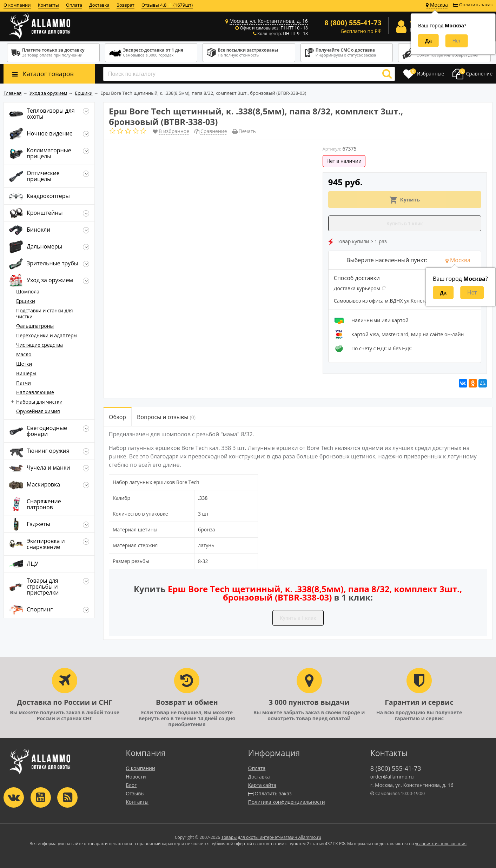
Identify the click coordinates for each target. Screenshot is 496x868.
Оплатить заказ (473, 5)
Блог (131, 785)
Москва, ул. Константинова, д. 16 (269, 21)
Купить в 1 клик (405, 224)
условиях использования (441, 844)
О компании (17, 5)
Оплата (74, 5)
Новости (136, 777)
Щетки (24, 364)
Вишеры (26, 373)
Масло (24, 354)
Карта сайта (262, 785)
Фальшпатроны (35, 326)
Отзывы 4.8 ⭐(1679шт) (167, 5)
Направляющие (35, 392)
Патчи (24, 383)
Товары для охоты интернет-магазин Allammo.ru (271, 837)
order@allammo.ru (392, 777)
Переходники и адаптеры (47, 335)
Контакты (48, 5)
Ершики (26, 301)
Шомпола (28, 291)
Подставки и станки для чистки (45, 313)
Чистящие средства (39, 345)
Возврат (125, 5)
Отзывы (135, 793)
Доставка (99, 5)
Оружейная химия (38, 411)
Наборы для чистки (39, 402)
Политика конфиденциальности (287, 802)
